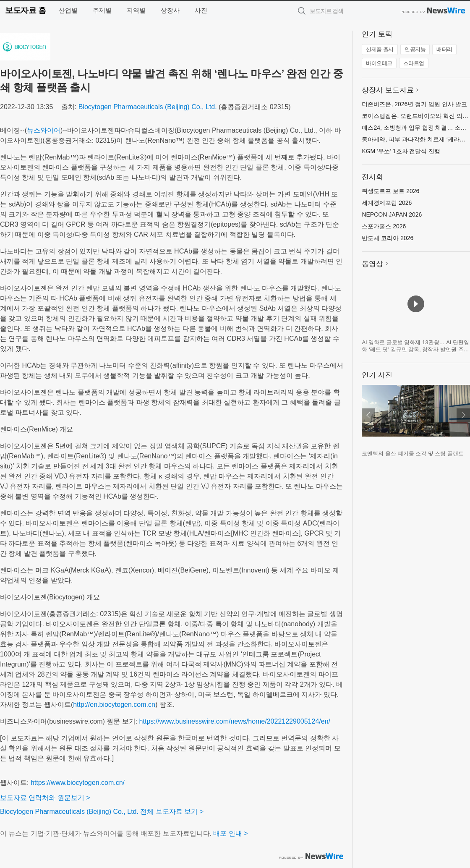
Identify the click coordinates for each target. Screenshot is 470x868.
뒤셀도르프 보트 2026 (390, 191)
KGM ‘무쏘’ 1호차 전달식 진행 (401, 151)
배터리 (444, 49)
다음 (463, 415)
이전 (368, 415)
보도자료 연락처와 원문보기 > (45, 798)
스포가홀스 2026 (384, 226)
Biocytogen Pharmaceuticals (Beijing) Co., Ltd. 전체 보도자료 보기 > (102, 812)
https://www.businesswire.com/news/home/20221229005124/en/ (235, 721)
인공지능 (415, 49)
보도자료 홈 (25, 10)
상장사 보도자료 (388, 90)
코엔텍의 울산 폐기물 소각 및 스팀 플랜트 (413, 454)
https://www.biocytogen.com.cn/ (78, 783)
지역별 (136, 10)
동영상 (372, 264)
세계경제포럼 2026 (387, 203)
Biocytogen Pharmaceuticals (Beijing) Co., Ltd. (148, 107)
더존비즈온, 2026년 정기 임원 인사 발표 (414, 104)
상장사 (170, 10)
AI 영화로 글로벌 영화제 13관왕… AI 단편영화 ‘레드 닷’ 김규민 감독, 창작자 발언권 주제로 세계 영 (415, 350)
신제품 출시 (380, 49)
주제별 (102, 10)
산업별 (68, 10)
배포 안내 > (230, 833)
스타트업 (414, 63)
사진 (201, 10)
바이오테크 (379, 63)
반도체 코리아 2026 (388, 238)
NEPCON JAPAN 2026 (392, 214)
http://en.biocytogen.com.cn (114, 705)
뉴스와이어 (44, 130)
